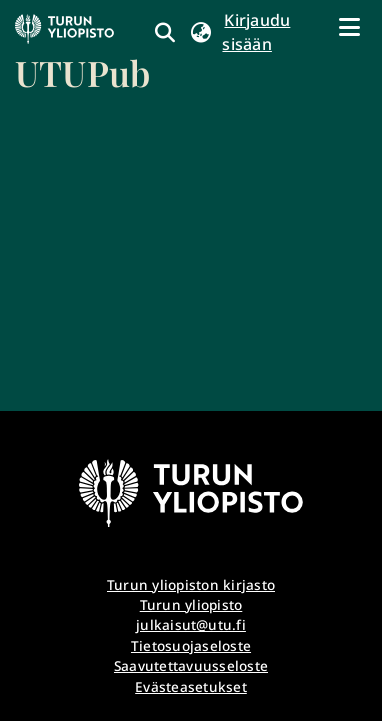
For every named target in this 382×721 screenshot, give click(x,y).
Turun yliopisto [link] (191, 604)
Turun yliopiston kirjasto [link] (191, 584)
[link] (82, 55)
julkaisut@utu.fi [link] (191, 624)
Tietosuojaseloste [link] (191, 645)
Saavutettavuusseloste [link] (191, 665)
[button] (200, 32)
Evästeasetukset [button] (191, 686)
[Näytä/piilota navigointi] (349, 27)
